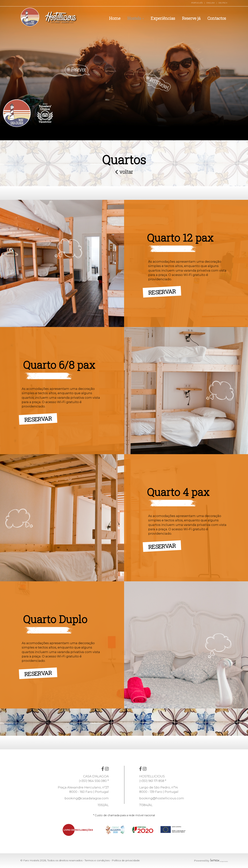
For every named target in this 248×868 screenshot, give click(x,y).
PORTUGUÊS (197, 3)
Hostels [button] (136, 18)
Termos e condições (97, 860)
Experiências (163, 18)
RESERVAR (164, 290)
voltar (124, 172)
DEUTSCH (223, 3)
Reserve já (191, 18)
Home (115, 18)
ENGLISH (211, 3)
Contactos (217, 18)
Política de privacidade (126, 860)
